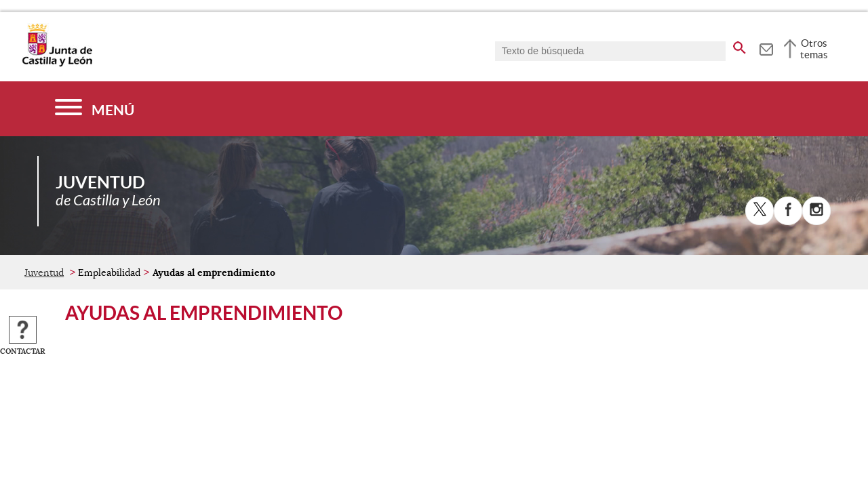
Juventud (44, 272)
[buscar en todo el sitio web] (739, 45)
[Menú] (95, 109)
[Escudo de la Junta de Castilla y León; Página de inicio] (57, 64)
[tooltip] (766, 47)
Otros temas (814, 49)
